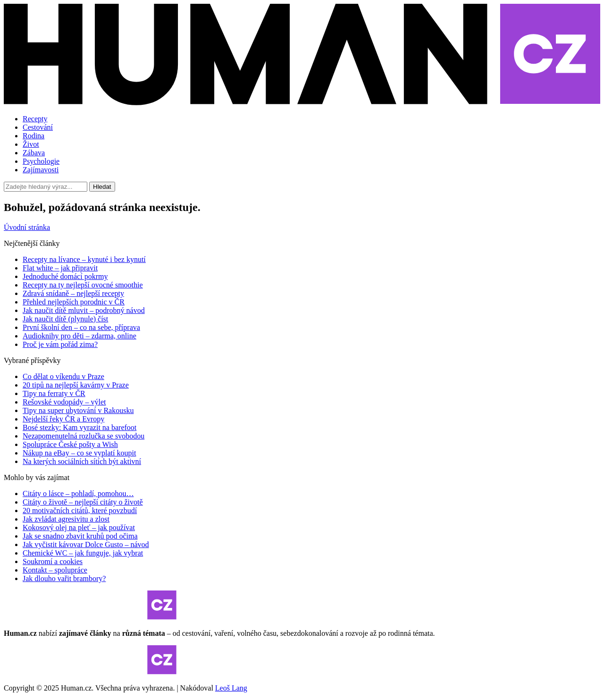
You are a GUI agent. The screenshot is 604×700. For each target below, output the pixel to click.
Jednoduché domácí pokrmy (65, 276)
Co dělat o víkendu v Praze (63, 376)
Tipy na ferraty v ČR (54, 393)
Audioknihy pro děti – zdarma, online (80, 336)
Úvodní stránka (27, 227)
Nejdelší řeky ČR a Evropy (63, 419)
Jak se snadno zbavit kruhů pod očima (80, 536)
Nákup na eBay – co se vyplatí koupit (79, 453)
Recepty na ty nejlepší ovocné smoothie (83, 285)
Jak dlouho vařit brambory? (64, 578)
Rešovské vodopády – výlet (64, 402)
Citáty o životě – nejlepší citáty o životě (83, 502)
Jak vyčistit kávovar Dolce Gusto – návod (86, 544)
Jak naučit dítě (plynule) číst (65, 319)
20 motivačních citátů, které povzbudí (80, 510)
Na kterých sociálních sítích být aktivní (82, 461)
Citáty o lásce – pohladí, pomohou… (78, 493)
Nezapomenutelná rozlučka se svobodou (84, 436)
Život (31, 144)
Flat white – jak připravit (60, 268)
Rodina (34, 136)
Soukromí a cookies (53, 561)
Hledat (102, 187)
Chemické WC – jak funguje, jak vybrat (83, 553)
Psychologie (41, 161)
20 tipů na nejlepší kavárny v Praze (76, 385)
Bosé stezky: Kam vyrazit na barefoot (80, 427)
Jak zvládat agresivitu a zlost (66, 519)
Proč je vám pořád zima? (60, 344)
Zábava (34, 153)
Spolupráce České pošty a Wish (70, 444)
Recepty (35, 119)
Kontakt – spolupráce (55, 570)
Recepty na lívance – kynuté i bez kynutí (84, 259)
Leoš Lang (231, 688)
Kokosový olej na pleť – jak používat (79, 527)
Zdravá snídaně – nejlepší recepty (73, 293)
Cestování (38, 127)
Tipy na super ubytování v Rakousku (78, 410)
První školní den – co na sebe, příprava (81, 327)
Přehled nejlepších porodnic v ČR (74, 302)
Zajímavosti (41, 170)
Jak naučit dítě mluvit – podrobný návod (84, 310)
